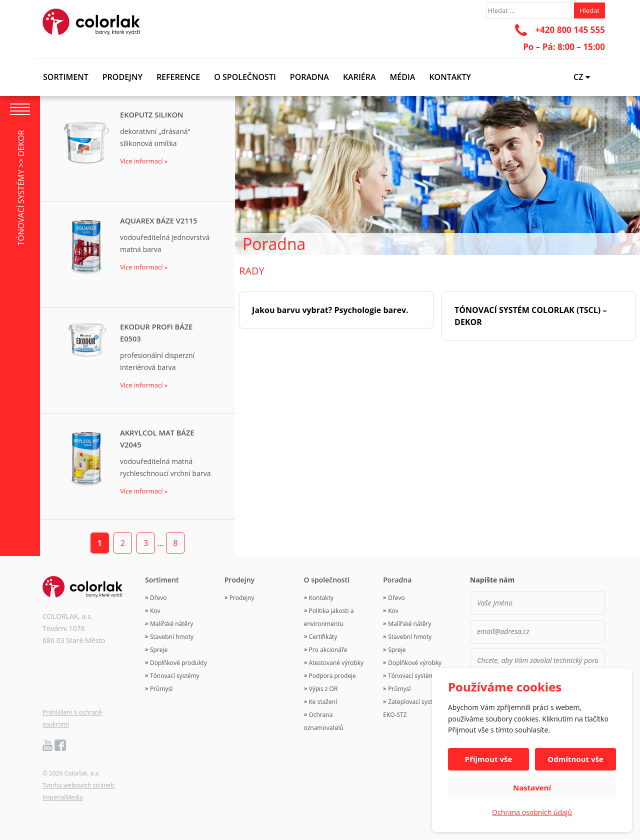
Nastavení (532, 787)
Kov (155, 611)
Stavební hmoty (172, 637)
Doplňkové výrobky (415, 663)
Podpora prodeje (332, 676)
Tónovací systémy (175, 676)
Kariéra (359, 77)
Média (403, 77)
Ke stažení (323, 702)
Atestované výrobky (336, 663)
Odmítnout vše (575, 759)
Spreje (159, 650)
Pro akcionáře (328, 650)
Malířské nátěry (171, 624)
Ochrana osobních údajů (532, 812)
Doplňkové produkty (178, 663)
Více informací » (144, 161)
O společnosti (245, 77)
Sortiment (66, 77)
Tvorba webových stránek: (79, 785)
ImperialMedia (63, 797)
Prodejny (122, 77)
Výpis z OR (323, 689)
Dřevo (158, 598)
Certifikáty (323, 637)
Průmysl (161, 689)
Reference (178, 77)
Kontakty (450, 77)
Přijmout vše (489, 759)
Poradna (309, 77)
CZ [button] (582, 77)
